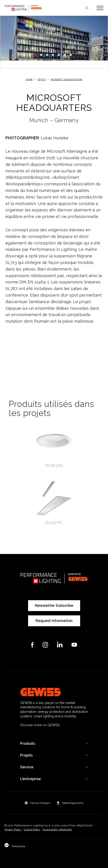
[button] (37, 803)
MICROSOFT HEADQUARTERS (66, 79)
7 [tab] (71, 55)
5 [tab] (59, 55)
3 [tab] (47, 55)
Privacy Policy (13, 829)
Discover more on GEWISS (40, 725)
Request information (54, 621)
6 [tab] (65, 55)
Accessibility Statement (57, 829)
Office (42, 79)
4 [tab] (53, 55)
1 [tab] (35, 55)
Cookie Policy (32, 829)
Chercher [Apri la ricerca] (87, 8)
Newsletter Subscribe (54, 606)
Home (29, 79)
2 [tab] (41, 55)
